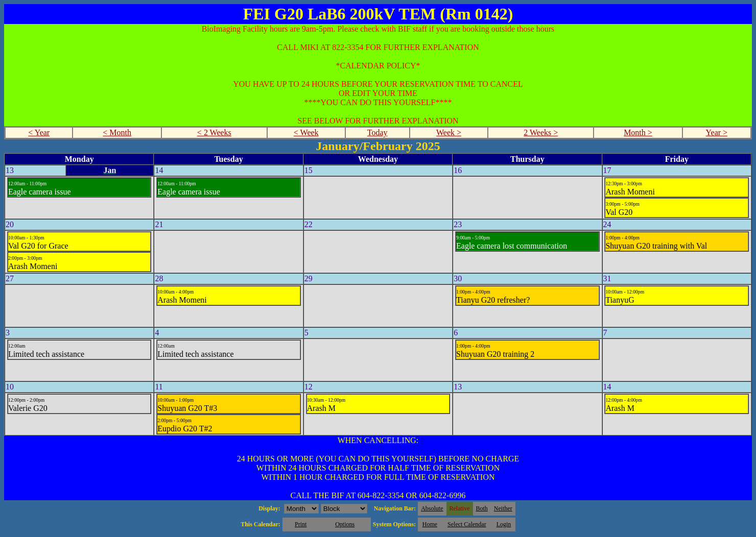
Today (377, 132)
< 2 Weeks (214, 132)
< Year (39, 132)
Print (301, 524)
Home (430, 524)
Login (504, 524)
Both (482, 508)
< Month (117, 132)
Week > (449, 132)
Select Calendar (467, 524)
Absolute (432, 508)
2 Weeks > (541, 132)
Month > (638, 132)
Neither (503, 508)
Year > (717, 132)
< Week (306, 132)
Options (345, 524)
